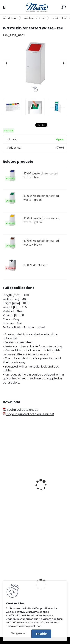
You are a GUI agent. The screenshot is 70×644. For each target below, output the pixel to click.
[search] (64, 7)
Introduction (10, 18)
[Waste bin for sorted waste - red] (35, 63)
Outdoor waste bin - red (23, 503)
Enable (41, 634)
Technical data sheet (20, 410)
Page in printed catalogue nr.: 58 (28, 414)
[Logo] (35, 7)
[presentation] (7, 63)
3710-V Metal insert (36, 265)
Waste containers (35, 18)
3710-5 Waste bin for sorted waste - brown (41, 243)
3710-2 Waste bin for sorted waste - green (41, 198)
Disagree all (18, 633)
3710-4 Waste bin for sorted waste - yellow (41, 220)
